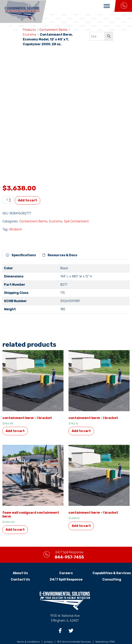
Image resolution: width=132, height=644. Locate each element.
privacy (48, 632)
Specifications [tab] (21, 246)
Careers (66, 564)
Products (29, 30)
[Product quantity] (8, 191)
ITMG (112, 632)
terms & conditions (28, 632)
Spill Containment (76, 212)
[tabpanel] (66, 281)
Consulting (112, 570)
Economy (30, 35)
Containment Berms (54, 30)
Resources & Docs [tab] (60, 246)
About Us (20, 564)
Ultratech (15, 220)
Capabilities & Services (112, 564)
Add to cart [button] (15, 422)
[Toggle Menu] (107, 6)
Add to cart (28, 191)
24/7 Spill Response (66, 570)
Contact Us (20, 570)
